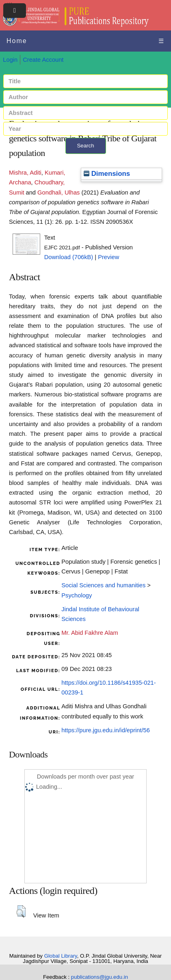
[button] (21, 911)
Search (85, 146)
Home (17, 41)
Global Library (61, 956)
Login (10, 60)
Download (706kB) (69, 257)
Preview (108, 257)
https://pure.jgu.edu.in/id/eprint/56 (106, 730)
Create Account (43, 60)
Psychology (77, 595)
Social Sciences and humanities (103, 585)
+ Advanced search (85, 159)
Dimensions (107, 174)
